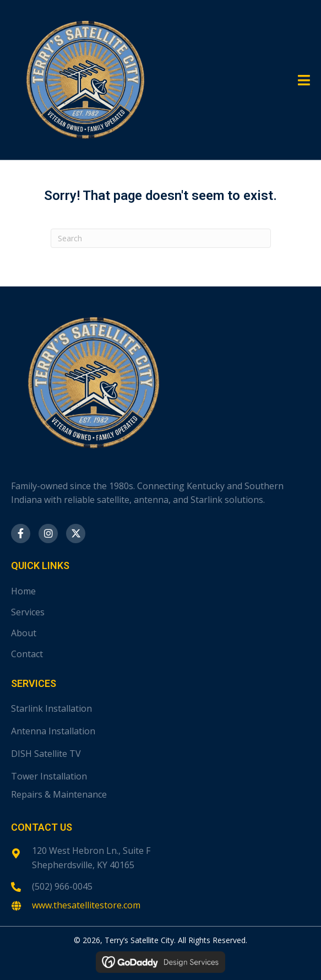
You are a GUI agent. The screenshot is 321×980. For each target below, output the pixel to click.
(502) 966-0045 (62, 886)
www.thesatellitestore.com (86, 905)
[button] (21, 534)
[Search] (161, 238)
